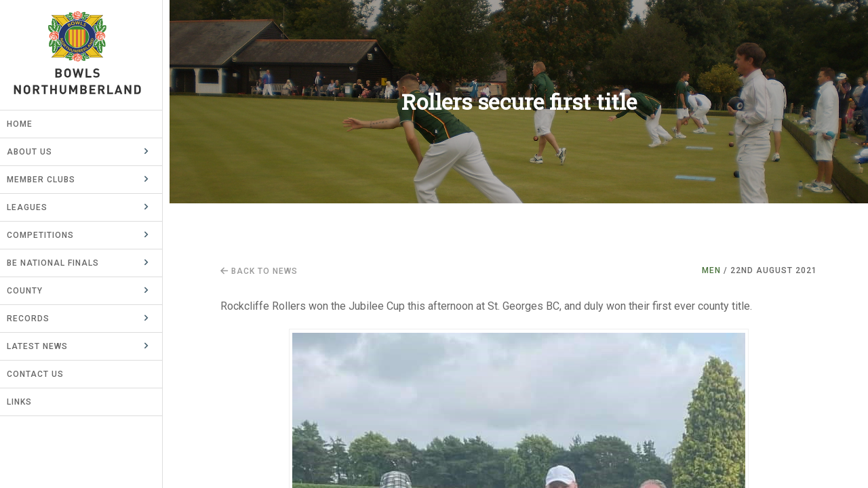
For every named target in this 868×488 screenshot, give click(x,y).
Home (26, 124)
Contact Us (42, 374)
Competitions (47, 235)
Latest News (44, 346)
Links (26, 402)
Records (35, 319)
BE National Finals (60, 263)
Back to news (259, 271)
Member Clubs (48, 180)
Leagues (34, 207)
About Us (36, 152)
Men (711, 270)
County (32, 291)
